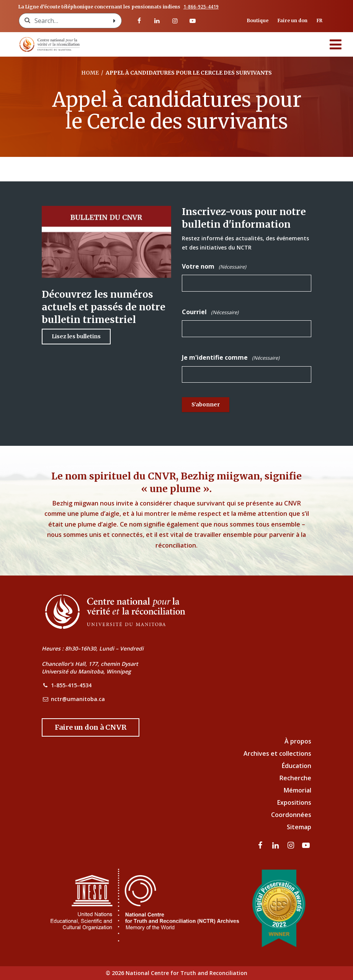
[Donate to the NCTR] (91, 727)
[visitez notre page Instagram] (175, 21)
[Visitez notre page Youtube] (193, 21)
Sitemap (299, 827)
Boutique (258, 20)
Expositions (294, 802)
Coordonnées (291, 815)
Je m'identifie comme (231, 358)
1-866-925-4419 (201, 7)
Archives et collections (277, 753)
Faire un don (293, 20)
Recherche (295, 778)
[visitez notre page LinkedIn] (157, 21)
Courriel (210, 312)
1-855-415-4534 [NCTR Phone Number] (71, 685)
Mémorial (297, 790)
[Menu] (336, 44)
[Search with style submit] (114, 21)
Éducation (297, 766)
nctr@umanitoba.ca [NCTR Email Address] (78, 699)
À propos (298, 741)
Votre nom (214, 267)
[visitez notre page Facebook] (139, 21)
